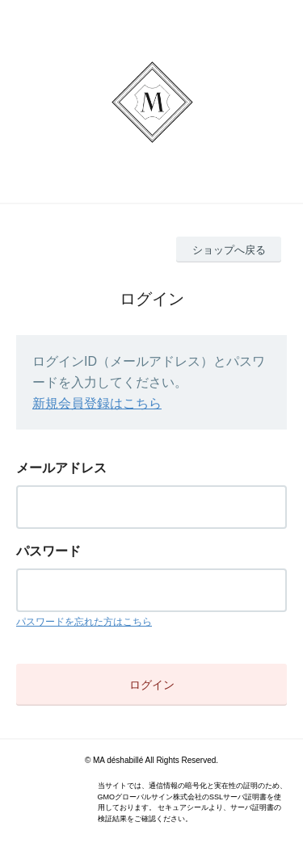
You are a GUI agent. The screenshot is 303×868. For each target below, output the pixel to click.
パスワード (48, 551)
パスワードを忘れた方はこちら (84, 622)
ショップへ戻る (229, 250)
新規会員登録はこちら (97, 403)
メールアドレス (61, 468)
